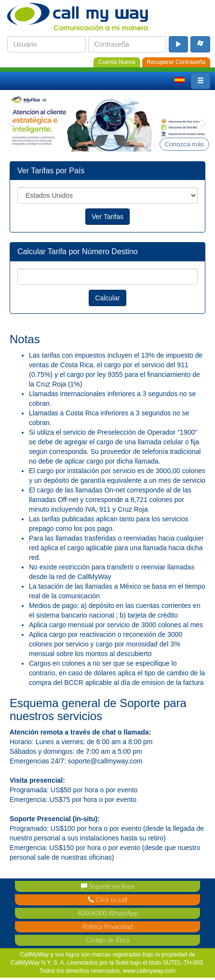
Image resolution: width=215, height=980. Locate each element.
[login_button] (178, 44)
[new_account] (117, 62)
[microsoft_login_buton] (200, 44)
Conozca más (185, 144)
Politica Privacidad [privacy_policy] (107, 927)
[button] (201, 81)
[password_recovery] (176, 62)
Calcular (107, 298)
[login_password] (128, 44)
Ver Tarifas (107, 217)
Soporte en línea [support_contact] (107, 886)
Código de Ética (107, 940)
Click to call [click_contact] (107, 900)
